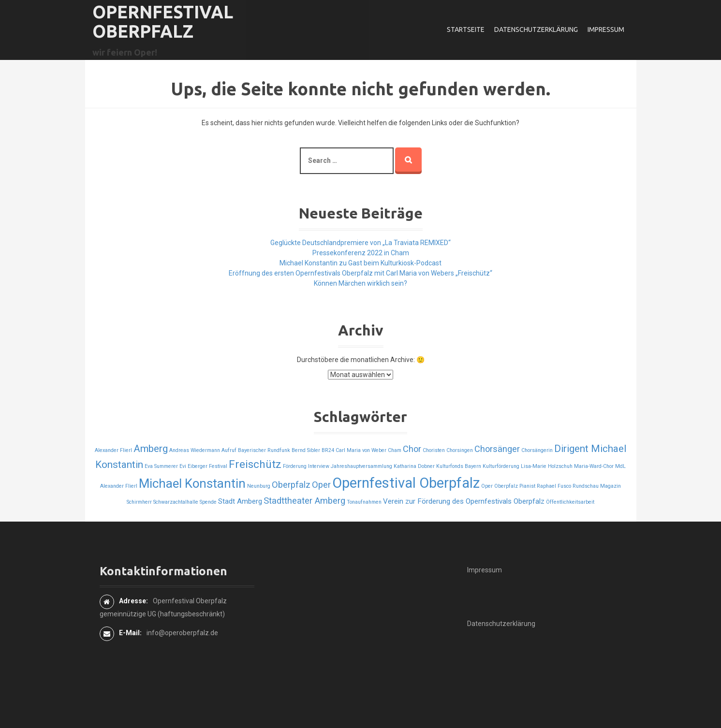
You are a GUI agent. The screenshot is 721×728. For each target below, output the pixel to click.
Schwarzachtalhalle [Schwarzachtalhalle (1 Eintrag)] (176, 502)
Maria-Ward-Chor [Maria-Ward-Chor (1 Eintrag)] (594, 466)
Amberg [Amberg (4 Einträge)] (151, 449)
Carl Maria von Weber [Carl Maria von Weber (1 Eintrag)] (361, 450)
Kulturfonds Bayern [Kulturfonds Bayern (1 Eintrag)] (459, 466)
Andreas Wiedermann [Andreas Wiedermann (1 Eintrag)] (195, 450)
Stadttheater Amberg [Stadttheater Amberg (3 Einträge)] (304, 501)
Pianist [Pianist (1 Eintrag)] (527, 486)
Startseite (466, 29)
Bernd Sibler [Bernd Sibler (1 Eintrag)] (306, 450)
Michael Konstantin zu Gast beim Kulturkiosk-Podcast (360, 263)
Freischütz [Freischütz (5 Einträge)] (255, 464)
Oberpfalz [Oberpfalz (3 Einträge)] (291, 485)
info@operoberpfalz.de (182, 633)
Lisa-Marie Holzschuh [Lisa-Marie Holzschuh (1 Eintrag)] (547, 466)
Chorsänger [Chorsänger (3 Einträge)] (497, 449)
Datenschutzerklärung (536, 29)
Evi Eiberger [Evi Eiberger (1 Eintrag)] (193, 466)
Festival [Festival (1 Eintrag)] (218, 466)
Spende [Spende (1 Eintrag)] (208, 502)
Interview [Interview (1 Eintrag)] (319, 466)
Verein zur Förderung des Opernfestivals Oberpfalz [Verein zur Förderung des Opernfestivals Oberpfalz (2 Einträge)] (464, 501)
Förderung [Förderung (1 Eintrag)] (295, 466)
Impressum (606, 29)
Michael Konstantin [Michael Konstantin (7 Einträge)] (192, 483)
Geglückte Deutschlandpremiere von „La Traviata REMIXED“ (360, 243)
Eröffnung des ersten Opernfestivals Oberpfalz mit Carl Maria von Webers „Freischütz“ (360, 273)
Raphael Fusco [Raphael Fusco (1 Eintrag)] (554, 486)
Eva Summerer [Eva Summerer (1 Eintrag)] (161, 466)
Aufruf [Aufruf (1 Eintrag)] (229, 450)
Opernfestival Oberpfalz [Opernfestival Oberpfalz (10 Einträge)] (406, 483)
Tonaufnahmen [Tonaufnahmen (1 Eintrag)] (364, 502)
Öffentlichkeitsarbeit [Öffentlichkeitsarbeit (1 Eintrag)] (570, 502)
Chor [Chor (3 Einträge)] (412, 449)
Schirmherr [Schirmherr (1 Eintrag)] (139, 502)
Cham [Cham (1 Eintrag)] (395, 450)
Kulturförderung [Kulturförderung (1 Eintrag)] (501, 466)
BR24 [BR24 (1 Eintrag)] (328, 450)
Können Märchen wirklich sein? (360, 283)
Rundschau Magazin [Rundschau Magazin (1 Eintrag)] (597, 486)
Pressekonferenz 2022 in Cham (361, 253)
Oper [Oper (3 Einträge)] (321, 485)
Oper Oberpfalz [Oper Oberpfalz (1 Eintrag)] (500, 486)
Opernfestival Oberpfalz (163, 22)
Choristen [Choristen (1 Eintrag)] (434, 450)
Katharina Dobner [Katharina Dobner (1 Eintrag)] (414, 466)
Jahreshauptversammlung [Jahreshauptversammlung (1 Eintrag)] (361, 466)
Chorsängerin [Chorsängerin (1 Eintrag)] (537, 450)
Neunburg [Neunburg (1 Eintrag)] (259, 486)
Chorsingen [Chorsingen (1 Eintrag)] (460, 450)
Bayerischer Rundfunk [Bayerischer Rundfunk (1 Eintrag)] (264, 450)
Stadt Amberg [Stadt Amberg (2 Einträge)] (240, 501)
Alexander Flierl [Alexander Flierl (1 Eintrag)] (113, 450)
